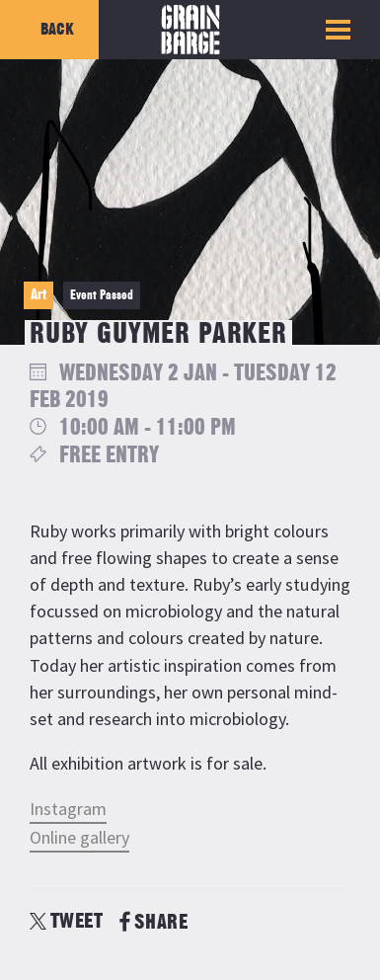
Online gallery (79, 837)
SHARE (153, 922)
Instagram (68, 809)
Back (57, 30)
